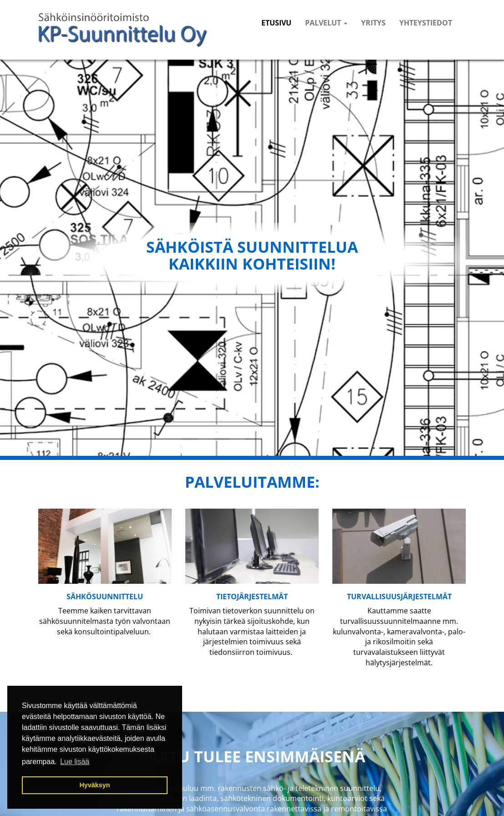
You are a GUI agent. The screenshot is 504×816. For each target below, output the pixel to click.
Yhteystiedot (426, 23)
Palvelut (326, 23)
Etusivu (276, 23)
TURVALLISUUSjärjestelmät (399, 597)
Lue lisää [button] (75, 762)
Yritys (373, 23)
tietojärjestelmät (252, 597)
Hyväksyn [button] (94, 785)
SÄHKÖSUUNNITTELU (105, 597)
